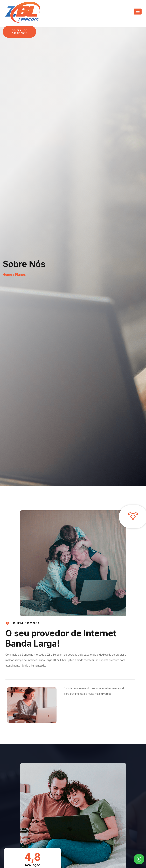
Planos (20, 275)
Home (7, 275)
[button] (19, 32)
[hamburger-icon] (138, 12)
